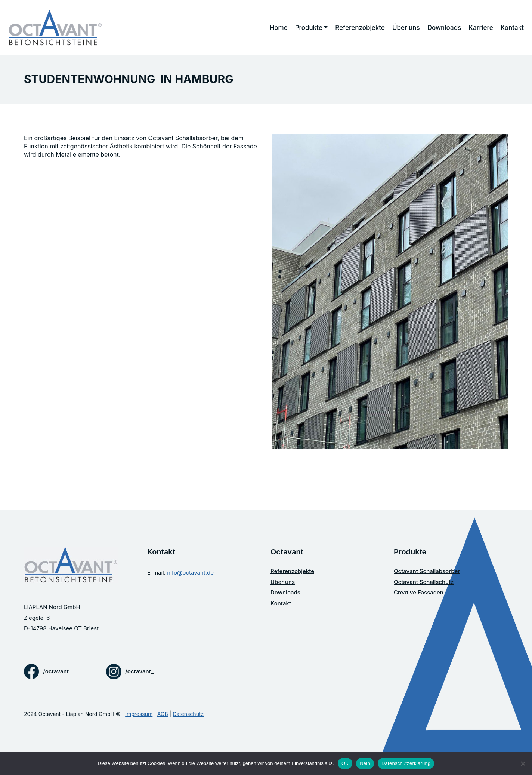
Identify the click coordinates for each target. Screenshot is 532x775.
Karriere (481, 28)
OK (345, 763)
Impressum (139, 714)
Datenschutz (188, 714)
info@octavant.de (190, 573)
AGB (163, 714)
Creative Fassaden (419, 592)
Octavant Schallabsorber (427, 571)
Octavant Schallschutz (424, 582)
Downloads (444, 28)
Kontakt (512, 28)
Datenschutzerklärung (406, 763)
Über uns (406, 28)
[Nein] (523, 763)
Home (279, 28)
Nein (365, 763)
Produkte (309, 28)
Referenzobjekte (360, 28)
